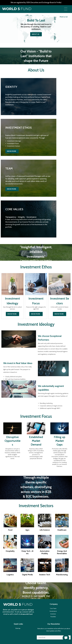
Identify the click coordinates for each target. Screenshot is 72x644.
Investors (53, 614)
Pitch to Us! (64, 17)
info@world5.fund (26, 614)
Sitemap (18, 628)
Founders (53, 617)
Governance (53, 611)
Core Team (53, 608)
